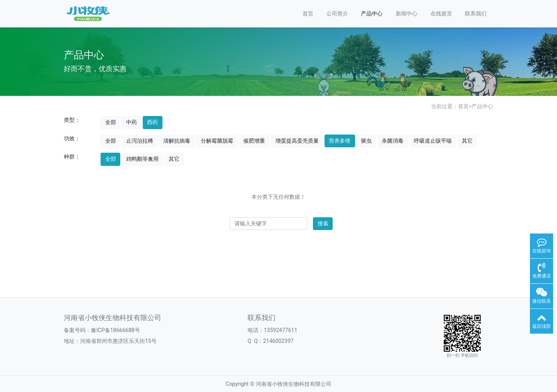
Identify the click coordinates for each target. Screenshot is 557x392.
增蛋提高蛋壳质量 (297, 141)
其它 (467, 141)
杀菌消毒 (393, 141)
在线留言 (441, 14)
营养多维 (340, 141)
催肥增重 (254, 141)
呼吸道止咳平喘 (433, 141)
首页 (308, 14)
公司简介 (337, 14)
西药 (152, 122)
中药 (132, 122)
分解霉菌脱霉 (217, 141)
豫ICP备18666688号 (115, 330)
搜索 (323, 223)
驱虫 (366, 141)
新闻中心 (407, 14)
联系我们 (476, 14)
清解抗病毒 (177, 141)
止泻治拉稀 (140, 141)
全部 (111, 122)
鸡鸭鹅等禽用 (142, 159)
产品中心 (372, 14)
